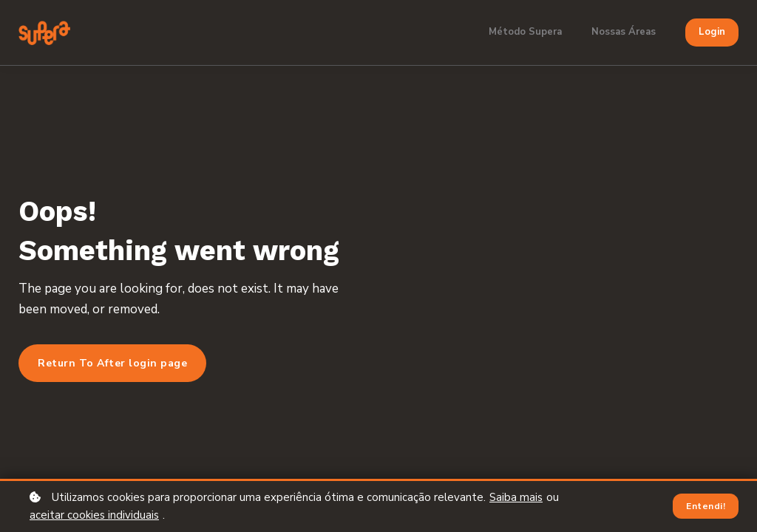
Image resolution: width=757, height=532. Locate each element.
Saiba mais (516, 497)
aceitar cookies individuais (94, 515)
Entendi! (706, 506)
